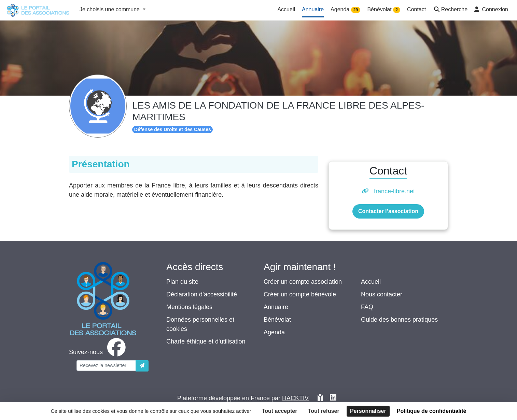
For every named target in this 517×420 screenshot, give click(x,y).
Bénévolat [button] (384, 10)
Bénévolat (277, 320)
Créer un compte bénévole (300, 294)
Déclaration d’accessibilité (202, 294)
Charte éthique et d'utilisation (206, 341)
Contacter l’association (388, 211)
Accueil (371, 282)
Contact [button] (416, 9)
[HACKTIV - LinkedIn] (333, 398)
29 (356, 10)
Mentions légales (189, 307)
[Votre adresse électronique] (106, 366)
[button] (450, 10)
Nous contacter (382, 294)
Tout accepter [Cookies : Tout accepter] (280, 411)
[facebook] (99, 352)
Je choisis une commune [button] (110, 9)
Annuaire (276, 307)
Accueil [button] (286, 9)
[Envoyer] (142, 366)
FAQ (367, 307)
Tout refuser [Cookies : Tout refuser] (324, 411)
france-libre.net (394, 191)
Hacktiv (295, 398)
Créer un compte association (303, 282)
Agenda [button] (345, 10)
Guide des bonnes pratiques (399, 320)
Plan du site (182, 282)
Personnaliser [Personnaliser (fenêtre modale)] (368, 411)
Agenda (274, 332)
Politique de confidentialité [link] (432, 411)
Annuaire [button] (313, 9)
